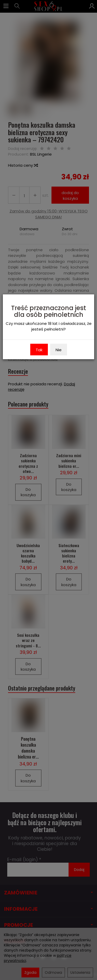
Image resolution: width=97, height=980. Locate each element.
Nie (59, 350)
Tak (39, 350)
